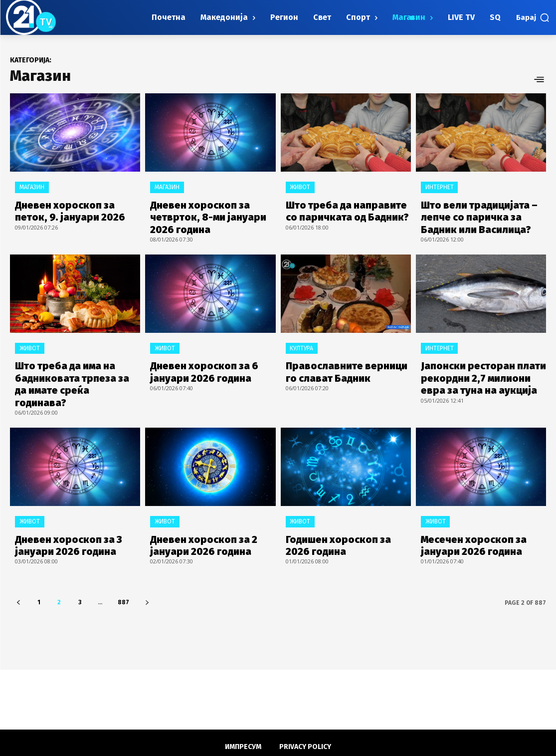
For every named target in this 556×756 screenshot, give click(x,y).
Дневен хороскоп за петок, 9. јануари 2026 (77, 208)
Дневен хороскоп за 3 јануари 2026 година (61, 518)
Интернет (439, 187)
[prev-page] (18, 574)
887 (123, 573)
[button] (533, 17)
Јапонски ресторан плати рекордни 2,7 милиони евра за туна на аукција (478, 368)
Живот (300, 187)
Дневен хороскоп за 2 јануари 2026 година (196, 518)
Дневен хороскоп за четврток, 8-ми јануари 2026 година (210, 214)
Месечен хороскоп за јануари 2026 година (483, 518)
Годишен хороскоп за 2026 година (342, 518)
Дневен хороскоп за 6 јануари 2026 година (196, 363)
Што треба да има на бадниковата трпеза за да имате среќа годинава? (70, 368)
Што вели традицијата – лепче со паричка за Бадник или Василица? (480, 214)
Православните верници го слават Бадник (343, 363)
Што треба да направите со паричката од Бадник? (344, 208)
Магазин (31, 187)
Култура (301, 342)
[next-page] (147, 574)
